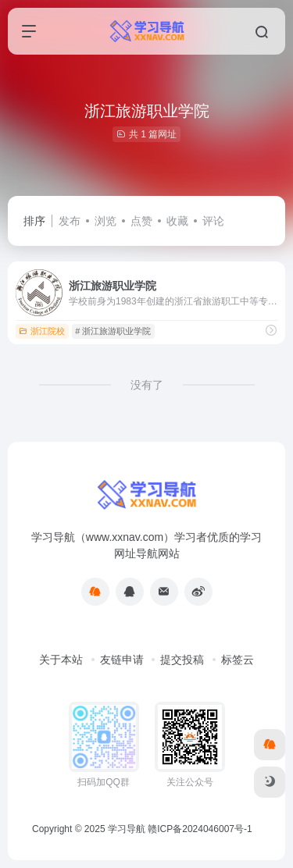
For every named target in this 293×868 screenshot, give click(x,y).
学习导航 (127, 829)
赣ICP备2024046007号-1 (200, 829)
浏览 (105, 221)
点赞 (141, 221)
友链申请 (122, 660)
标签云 (238, 660)
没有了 (147, 385)
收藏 (177, 221)
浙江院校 (42, 331)
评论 (213, 221)
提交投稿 (182, 660)
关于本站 (61, 660)
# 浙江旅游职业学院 (113, 331)
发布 (70, 221)
